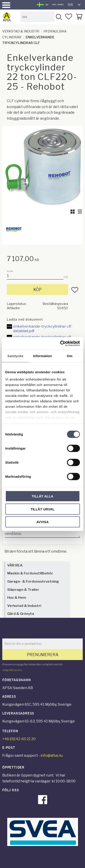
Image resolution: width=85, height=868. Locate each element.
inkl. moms (58, 5)
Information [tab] (43, 356)
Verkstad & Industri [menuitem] (24, 606)
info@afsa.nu (52, 755)
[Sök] (59, 17)
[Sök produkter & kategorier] (37, 17)
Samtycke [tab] (15, 356)
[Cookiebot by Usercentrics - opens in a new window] (61, 343)
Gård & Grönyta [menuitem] (21, 614)
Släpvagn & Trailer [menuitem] (23, 590)
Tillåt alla (42, 496)
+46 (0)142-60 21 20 (19, 739)
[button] (6, 5)
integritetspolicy (12, 670)
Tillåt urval (42, 509)
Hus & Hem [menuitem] (17, 597)
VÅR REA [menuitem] (15, 565)
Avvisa (42, 522)
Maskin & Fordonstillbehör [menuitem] (30, 573)
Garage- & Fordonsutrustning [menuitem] (33, 581)
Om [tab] (70, 356)
